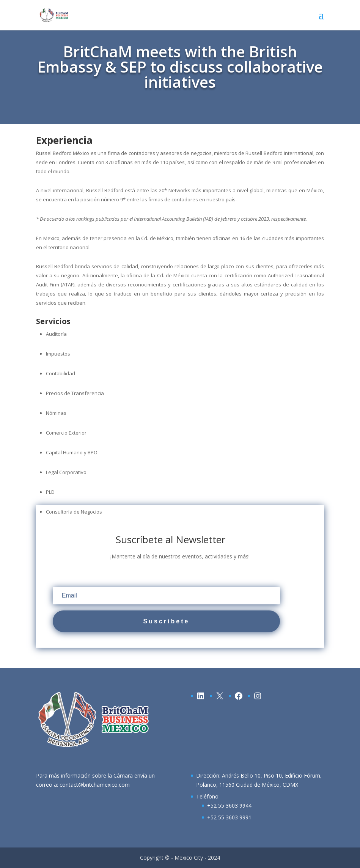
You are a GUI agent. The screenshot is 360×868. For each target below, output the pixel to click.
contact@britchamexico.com (95, 785)
